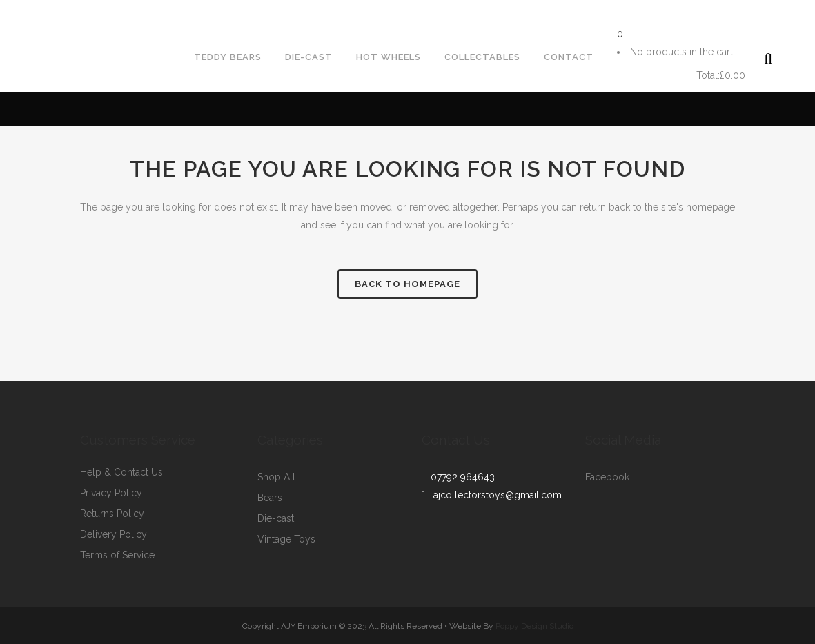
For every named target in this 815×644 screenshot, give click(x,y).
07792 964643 (460, 477)
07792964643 (44, 11)
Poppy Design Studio (534, 626)
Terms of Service (117, 555)
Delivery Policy (114, 535)
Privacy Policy (111, 493)
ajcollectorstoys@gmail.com (171, 11)
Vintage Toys (286, 539)
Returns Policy (112, 514)
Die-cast (276, 519)
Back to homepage (407, 284)
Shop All (276, 477)
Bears (270, 498)
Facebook (607, 477)
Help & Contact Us (121, 472)
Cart (655, 76)
